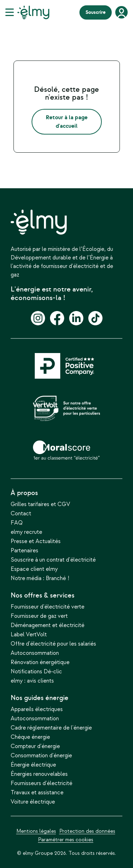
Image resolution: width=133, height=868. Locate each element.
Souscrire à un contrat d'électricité (53, 560)
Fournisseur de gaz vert (39, 616)
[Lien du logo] (33, 12)
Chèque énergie (30, 737)
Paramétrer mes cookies (66, 840)
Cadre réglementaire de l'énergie (51, 728)
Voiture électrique (33, 802)
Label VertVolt (29, 635)
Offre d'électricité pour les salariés (53, 644)
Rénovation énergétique (40, 662)
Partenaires (24, 551)
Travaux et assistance (37, 793)
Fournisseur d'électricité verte (48, 607)
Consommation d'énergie (41, 756)
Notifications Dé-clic (36, 672)
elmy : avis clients (32, 681)
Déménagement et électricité (48, 625)
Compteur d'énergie (35, 746)
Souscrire (96, 12)
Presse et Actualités (36, 541)
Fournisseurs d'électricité (41, 783)
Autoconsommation (35, 653)
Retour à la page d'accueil (67, 122)
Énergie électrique (33, 765)
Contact (21, 514)
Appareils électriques (37, 709)
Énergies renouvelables (39, 774)
